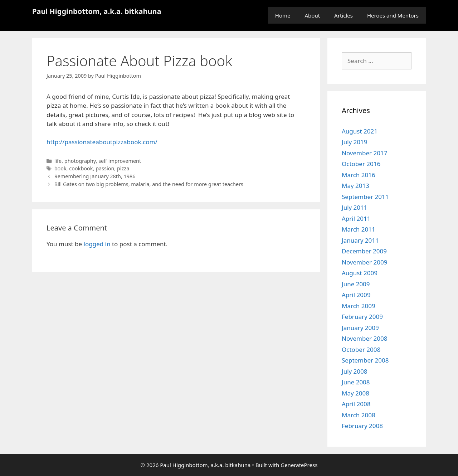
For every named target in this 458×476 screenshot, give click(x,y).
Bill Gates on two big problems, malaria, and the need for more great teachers (149, 184)
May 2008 (355, 393)
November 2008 (364, 338)
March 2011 (359, 229)
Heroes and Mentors (393, 15)
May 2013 (355, 186)
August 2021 (360, 131)
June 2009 (356, 284)
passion (105, 168)
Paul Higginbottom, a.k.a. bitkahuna (97, 11)
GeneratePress (299, 465)
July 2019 (355, 142)
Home (283, 15)
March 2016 (359, 175)
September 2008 (365, 360)
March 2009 (359, 306)
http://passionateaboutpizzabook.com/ (102, 142)
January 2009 (360, 328)
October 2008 (361, 349)
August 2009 (360, 273)
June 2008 (356, 382)
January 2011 (360, 240)
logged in (97, 244)
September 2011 (365, 197)
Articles (343, 15)
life (58, 161)
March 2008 (359, 415)
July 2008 (355, 371)
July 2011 (355, 207)
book (60, 168)
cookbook (81, 168)
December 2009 (364, 251)
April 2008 (356, 404)
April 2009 (356, 295)
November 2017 (364, 153)
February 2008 (362, 426)
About (313, 15)
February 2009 (362, 317)
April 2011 (356, 218)
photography (80, 161)
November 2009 (364, 262)
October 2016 (361, 164)
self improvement (120, 161)
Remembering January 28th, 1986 (95, 176)
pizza (123, 168)
